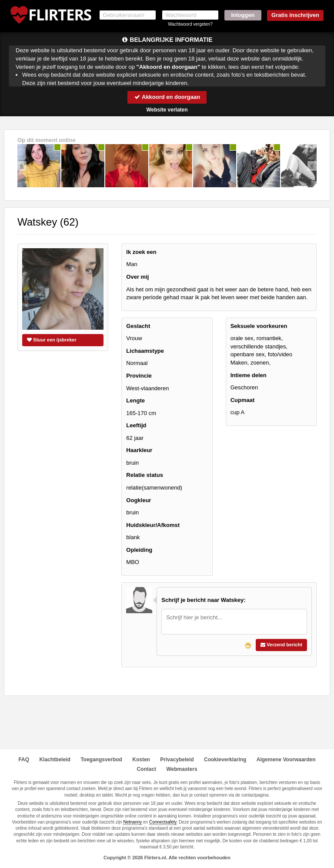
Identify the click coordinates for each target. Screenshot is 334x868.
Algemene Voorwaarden (286, 760)
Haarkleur (139, 450)
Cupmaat (243, 400)
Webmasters (182, 769)
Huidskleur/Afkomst (153, 525)
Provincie (139, 376)
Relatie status (145, 475)
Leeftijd (136, 425)
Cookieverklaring (225, 760)
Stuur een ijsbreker (52, 340)
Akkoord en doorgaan (167, 97)
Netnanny (132, 822)
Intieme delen (249, 375)
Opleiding (139, 550)
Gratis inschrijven (295, 15)
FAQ (24, 760)
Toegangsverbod (101, 760)
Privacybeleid (177, 760)
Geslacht (138, 326)
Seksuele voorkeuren (259, 326)
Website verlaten (167, 110)
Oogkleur (139, 500)
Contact (146, 769)
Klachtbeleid (55, 760)
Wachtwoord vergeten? (190, 24)
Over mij (137, 277)
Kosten (141, 760)
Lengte (135, 400)
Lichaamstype (145, 351)
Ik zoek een (141, 252)
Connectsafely (163, 822)
